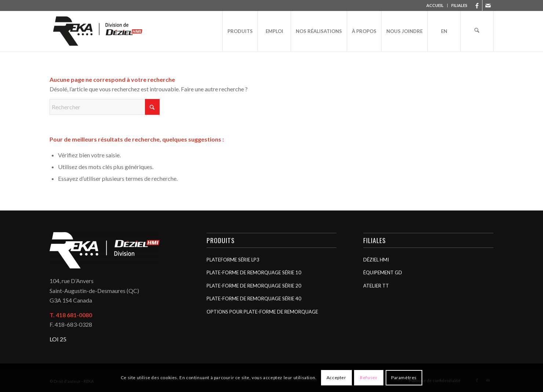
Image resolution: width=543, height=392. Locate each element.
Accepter (336, 378)
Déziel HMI (376, 260)
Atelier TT (376, 286)
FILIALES (459, 5)
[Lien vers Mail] (488, 6)
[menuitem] (435, 6)
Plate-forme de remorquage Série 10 (254, 272)
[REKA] (98, 31)
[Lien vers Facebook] (477, 6)
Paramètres (404, 378)
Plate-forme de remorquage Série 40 (254, 298)
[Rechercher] (477, 31)
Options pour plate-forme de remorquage (262, 312)
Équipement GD (383, 272)
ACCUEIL (435, 5)
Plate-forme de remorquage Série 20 (254, 286)
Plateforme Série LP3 (233, 260)
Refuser (369, 378)
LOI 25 (58, 339)
